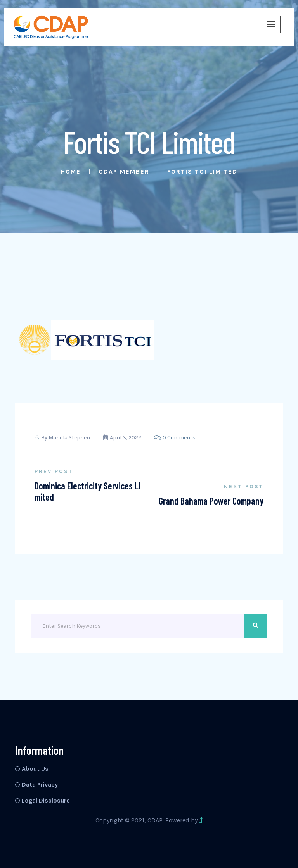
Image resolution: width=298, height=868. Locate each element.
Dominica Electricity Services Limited (87, 491)
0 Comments (175, 438)
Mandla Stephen (69, 438)
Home (71, 171)
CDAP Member (124, 171)
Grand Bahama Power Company (211, 501)
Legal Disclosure (46, 800)
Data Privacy (40, 784)
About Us (35, 769)
